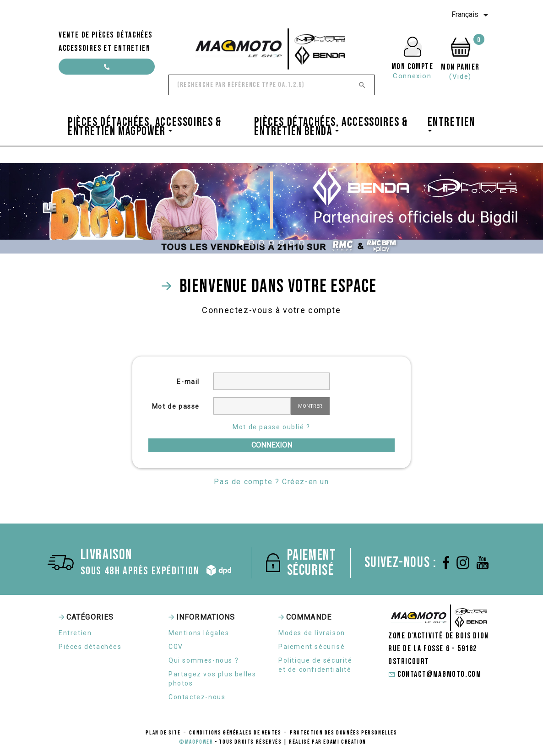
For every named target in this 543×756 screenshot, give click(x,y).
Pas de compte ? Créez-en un (271, 482)
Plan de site (163, 733)
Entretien (75, 633)
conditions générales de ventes (235, 733)
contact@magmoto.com (107, 69)
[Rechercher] (271, 85)
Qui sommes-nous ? (204, 660)
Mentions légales (199, 633)
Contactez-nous (197, 697)
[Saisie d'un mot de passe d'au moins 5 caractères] (252, 406)
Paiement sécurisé (312, 647)
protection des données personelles (343, 733)
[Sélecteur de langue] (471, 15)
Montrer (310, 406)
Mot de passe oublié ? (271, 427)
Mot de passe (176, 406)
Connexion (272, 445)
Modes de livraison (312, 633)
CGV (176, 647)
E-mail (188, 382)
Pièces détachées (90, 647)
